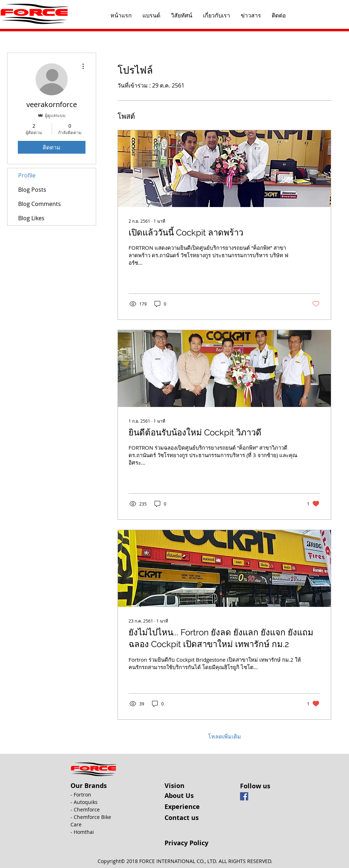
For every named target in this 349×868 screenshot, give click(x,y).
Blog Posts (32, 190)
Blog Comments (40, 204)
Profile (27, 175)
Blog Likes (31, 218)
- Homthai (82, 832)
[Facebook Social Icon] (244, 796)
